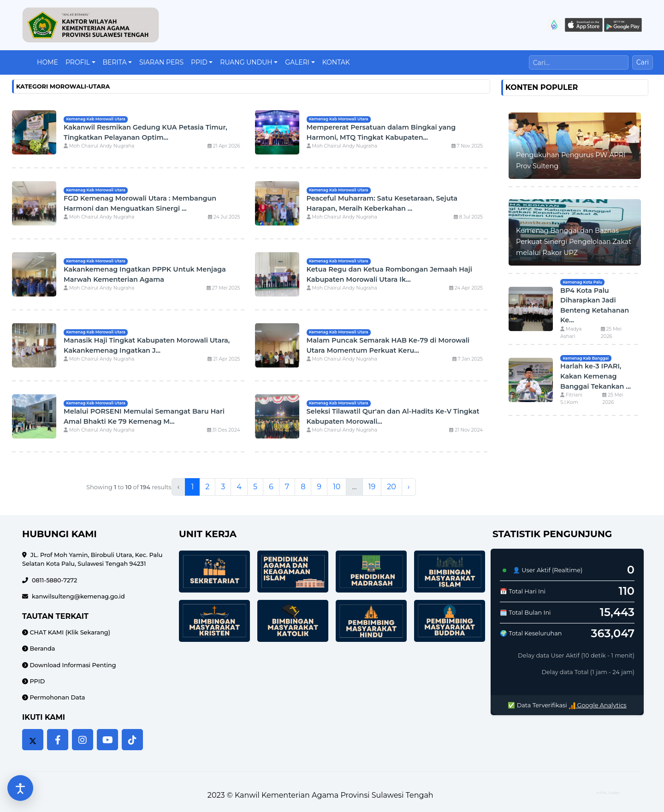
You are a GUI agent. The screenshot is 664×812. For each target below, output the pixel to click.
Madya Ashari (571, 333)
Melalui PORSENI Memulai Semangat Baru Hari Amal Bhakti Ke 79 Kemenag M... (144, 416)
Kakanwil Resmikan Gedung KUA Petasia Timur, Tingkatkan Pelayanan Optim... (145, 132)
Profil (78, 62)
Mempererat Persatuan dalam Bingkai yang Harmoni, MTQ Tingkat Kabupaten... (381, 132)
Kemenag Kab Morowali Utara (95, 119)
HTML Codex (608, 793)
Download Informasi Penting (72, 665)
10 (337, 487)
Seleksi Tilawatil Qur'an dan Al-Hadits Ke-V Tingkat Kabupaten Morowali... (393, 416)
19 (372, 487)
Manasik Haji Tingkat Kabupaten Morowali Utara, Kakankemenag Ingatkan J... (147, 345)
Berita (115, 62)
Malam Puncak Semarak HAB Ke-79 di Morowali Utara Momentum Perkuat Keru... (388, 345)
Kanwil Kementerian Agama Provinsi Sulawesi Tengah (334, 795)
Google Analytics (597, 705)
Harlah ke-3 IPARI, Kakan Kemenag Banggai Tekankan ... (596, 376)
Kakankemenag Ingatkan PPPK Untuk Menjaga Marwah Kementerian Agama (145, 274)
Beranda (41, 649)
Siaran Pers (161, 62)
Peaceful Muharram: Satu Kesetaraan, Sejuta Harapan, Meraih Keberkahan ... (382, 203)
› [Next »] (409, 487)
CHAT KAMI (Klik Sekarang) (69, 632)
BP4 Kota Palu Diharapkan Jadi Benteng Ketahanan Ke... (595, 305)
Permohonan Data (56, 697)
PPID (199, 62)
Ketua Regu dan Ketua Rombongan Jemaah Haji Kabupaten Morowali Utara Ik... (389, 274)
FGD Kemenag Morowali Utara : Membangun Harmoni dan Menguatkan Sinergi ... (140, 203)
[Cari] (579, 62)
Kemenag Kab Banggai (586, 358)
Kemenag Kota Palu (582, 282)
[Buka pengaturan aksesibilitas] (20, 788)
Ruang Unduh (246, 62)
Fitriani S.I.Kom (571, 399)
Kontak (336, 62)
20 (391, 487)
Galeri (297, 62)
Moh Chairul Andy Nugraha (99, 146)
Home (47, 62)
